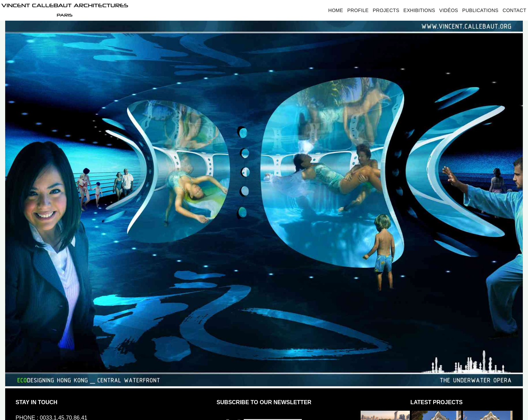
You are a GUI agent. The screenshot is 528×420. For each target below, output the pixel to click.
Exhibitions (419, 10)
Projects (386, 10)
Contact (514, 10)
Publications (480, 10)
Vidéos (449, 10)
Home (336, 10)
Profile (358, 10)
